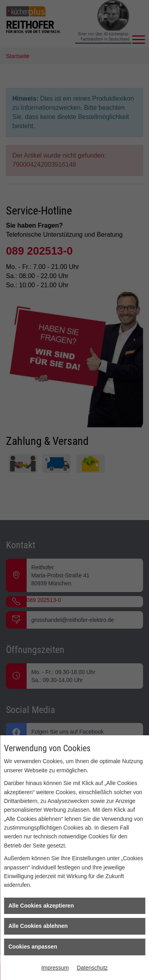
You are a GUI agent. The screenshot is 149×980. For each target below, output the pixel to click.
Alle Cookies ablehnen (38, 926)
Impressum (55, 968)
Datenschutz (92, 968)
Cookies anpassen (33, 947)
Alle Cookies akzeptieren (41, 906)
